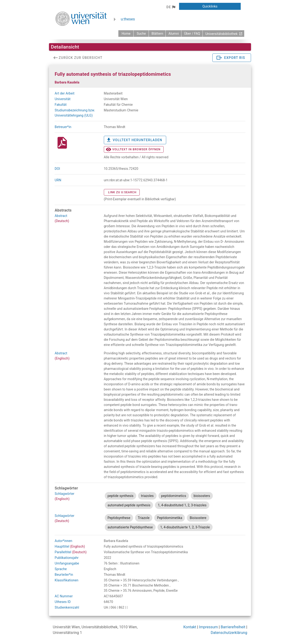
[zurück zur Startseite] (126, 34)
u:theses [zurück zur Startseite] (128, 19)
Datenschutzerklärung (229, 633)
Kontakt (190, 627)
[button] (171, 7)
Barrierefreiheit (233, 627)
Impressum (208, 627)
